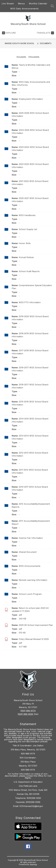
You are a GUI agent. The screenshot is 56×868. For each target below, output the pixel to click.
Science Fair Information (31, 538)
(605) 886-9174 (28, 711)
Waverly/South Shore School (19, 43)
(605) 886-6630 (25, 714)
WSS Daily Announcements (24, 9)
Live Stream (8, 4)
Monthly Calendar (38, 4)
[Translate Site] (45, 33)
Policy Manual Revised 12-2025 (34, 639)
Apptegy (34, 864)
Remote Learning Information (33, 580)
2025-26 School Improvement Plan (36, 625)
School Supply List (28, 229)
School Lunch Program (30, 594)
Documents (46, 43)
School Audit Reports (29, 271)
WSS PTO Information (30, 302)
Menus (21, 4)
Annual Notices (26, 257)
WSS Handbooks (27, 215)
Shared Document (28, 552)
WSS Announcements (30, 566)
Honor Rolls (25, 243)
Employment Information (31, 99)
